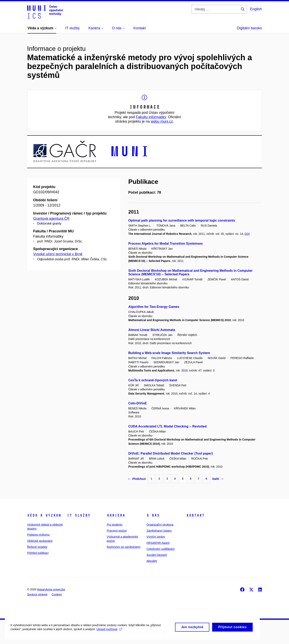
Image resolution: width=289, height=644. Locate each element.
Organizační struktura (160, 525)
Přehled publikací (38, 553)
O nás (153, 515)
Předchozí (137, 479)
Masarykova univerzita (51, 589)
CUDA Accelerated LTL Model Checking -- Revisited (167, 426)
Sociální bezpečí (157, 555)
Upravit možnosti (113, 636)
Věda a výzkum (44, 515)
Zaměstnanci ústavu (159, 531)
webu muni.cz (162, 121)
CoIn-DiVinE (137, 403)
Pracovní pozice (117, 531)
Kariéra (116, 515)
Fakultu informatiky (151, 117)
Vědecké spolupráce (40, 541)
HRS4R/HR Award (158, 543)
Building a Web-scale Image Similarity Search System (169, 353)
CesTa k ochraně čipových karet (153, 380)
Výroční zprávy (156, 537)
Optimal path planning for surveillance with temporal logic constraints (182, 220)
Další (218, 479)
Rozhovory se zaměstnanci (124, 547)
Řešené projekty (37, 547)
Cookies (57, 594)
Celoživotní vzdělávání (161, 549)
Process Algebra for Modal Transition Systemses (165, 244)
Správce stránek (37, 594)
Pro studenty (115, 525)
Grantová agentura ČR (51, 219)
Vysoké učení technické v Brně (58, 254)
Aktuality (152, 561)
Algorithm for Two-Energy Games (154, 307)
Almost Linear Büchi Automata (152, 330)
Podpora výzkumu (38, 535)
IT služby (79, 515)
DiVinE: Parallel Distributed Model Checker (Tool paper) (170, 453)
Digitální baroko (249, 28)
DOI (247, 234)
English (256, 9)
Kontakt (195, 515)
